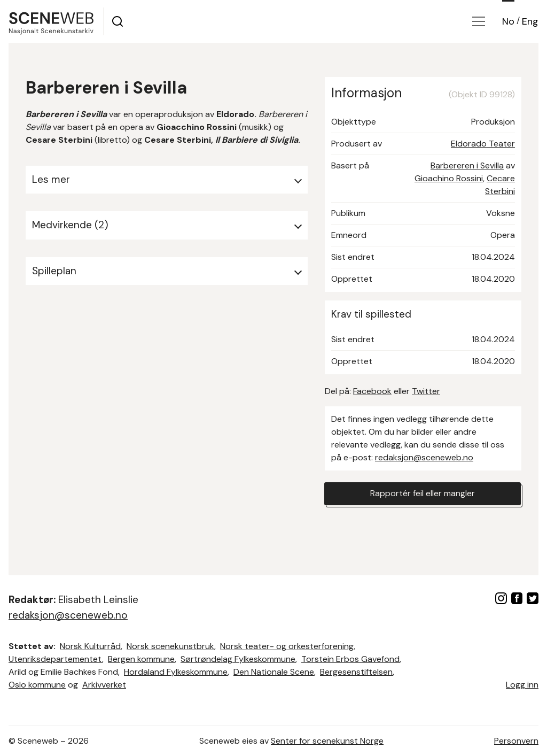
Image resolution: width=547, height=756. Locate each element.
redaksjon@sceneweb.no (424, 457)
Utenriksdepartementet (55, 659)
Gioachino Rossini (449, 178)
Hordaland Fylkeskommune (176, 672)
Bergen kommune (141, 659)
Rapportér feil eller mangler (423, 494)
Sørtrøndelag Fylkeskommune (238, 659)
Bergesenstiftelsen (356, 672)
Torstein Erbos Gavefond (350, 659)
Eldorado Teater (483, 144)
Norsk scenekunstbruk (170, 646)
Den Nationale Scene (274, 672)
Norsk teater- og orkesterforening (287, 646)
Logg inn (522, 685)
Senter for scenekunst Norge (327, 741)
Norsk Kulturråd (90, 646)
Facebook (372, 391)
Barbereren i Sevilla (467, 165)
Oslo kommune (37, 685)
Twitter (426, 391)
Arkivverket (104, 685)
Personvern (516, 741)
